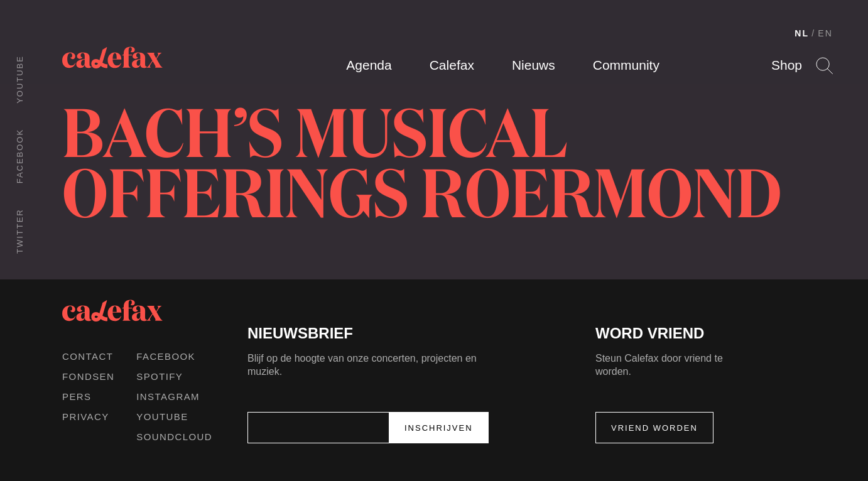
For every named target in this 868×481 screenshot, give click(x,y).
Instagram (168, 397)
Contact (88, 356)
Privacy (86, 417)
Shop (787, 65)
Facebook (20, 156)
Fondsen (88, 376)
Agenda (369, 65)
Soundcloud (174, 437)
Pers (77, 397)
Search (824, 66)
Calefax (452, 65)
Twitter (20, 231)
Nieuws (534, 65)
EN (825, 33)
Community (626, 65)
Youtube (20, 79)
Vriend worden (654, 428)
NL (802, 33)
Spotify (160, 376)
